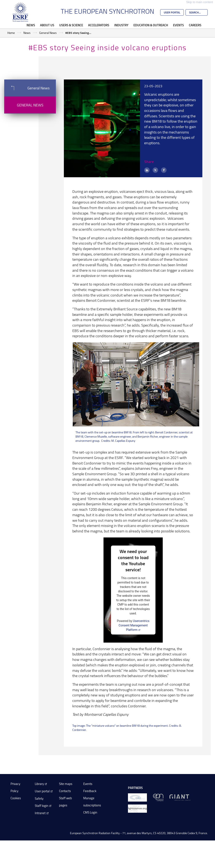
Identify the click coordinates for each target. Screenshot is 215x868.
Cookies (16, 798)
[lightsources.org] (137, 808)
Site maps (66, 784)
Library (39, 784)
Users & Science (71, 25)
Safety (39, 799)
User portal (42, 791)
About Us (47, 25)
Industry (121, 25)
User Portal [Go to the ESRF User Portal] (172, 12)
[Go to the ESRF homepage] (20, 12)
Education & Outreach (151, 25)
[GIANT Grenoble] (180, 797)
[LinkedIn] (147, 170)
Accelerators (99, 25)
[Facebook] (164, 170)
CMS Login (90, 812)
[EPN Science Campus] (158, 797)
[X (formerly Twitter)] (155, 170)
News (31, 25)
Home (11, 33)
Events (178, 25)
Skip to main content (200, 2)
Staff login (42, 806)
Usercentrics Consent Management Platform (134, 625)
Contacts (65, 791)
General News (48, 33)
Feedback (90, 791)
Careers (195, 25)
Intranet (40, 813)
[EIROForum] (137, 797)
